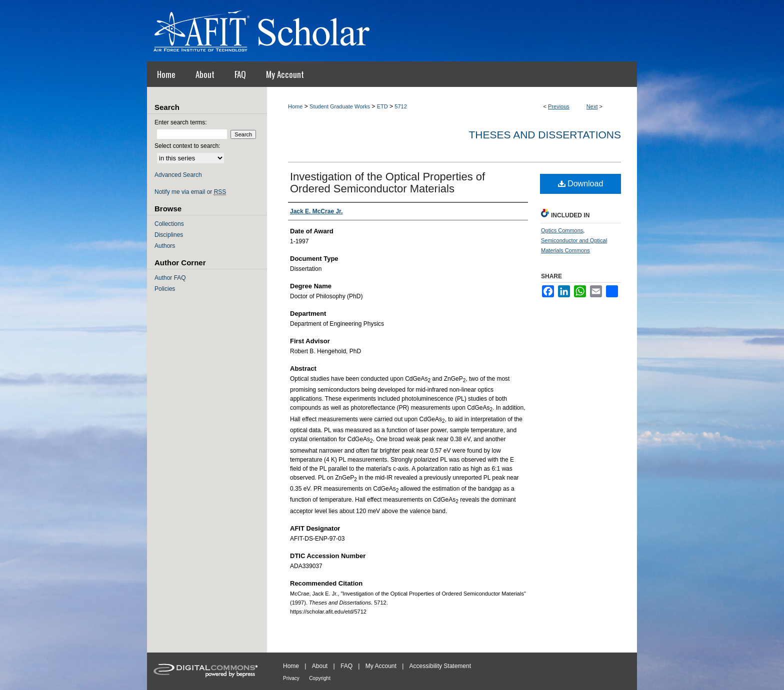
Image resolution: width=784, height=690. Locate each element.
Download (581, 184)
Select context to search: (187, 146)
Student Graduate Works (340, 106)
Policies (165, 289)
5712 (400, 106)
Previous (559, 106)
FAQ (346, 666)
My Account (381, 666)
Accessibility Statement (440, 666)
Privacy (291, 678)
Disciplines (169, 235)
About (320, 666)
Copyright (320, 678)
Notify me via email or (190, 192)
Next (592, 106)
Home (295, 106)
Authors (165, 246)
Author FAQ (170, 278)
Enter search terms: (181, 122)
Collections (169, 224)
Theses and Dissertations (545, 135)
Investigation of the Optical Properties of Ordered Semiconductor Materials (387, 183)
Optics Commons (562, 230)
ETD (382, 106)
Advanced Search (178, 175)
